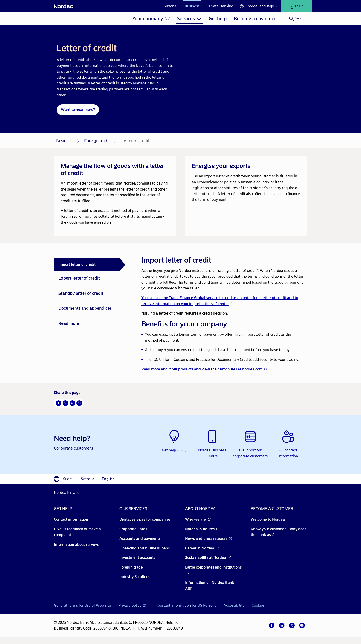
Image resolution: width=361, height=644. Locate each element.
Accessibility (234, 605)
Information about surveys (76, 544)
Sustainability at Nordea (208, 558)
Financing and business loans (145, 548)
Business (192, 6)
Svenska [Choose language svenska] (88, 479)
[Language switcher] (259, 6)
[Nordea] (64, 6)
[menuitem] (151, 19)
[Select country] (71, 493)
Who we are (198, 519)
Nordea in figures (202, 529)
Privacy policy (132, 605)
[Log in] (296, 6)
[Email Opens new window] (79, 403)
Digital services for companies (145, 519)
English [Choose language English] (108, 479)
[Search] (296, 19)
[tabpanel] (222, 313)
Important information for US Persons (185, 605)
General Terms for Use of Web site (82, 605)
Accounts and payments (140, 539)
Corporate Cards (133, 529)
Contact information (71, 519)
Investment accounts (137, 558)
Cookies (258, 605)
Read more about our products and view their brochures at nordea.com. (204, 369)
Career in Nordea (202, 548)
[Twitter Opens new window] (65, 403)
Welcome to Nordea (268, 519)
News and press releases (209, 539)
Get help (218, 19)
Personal (170, 6)
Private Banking (220, 6)
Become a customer (255, 19)
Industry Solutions (135, 577)
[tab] (90, 265)
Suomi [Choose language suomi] (68, 479)
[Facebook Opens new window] (58, 403)
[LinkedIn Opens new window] (72, 403)
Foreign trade (97, 141)
